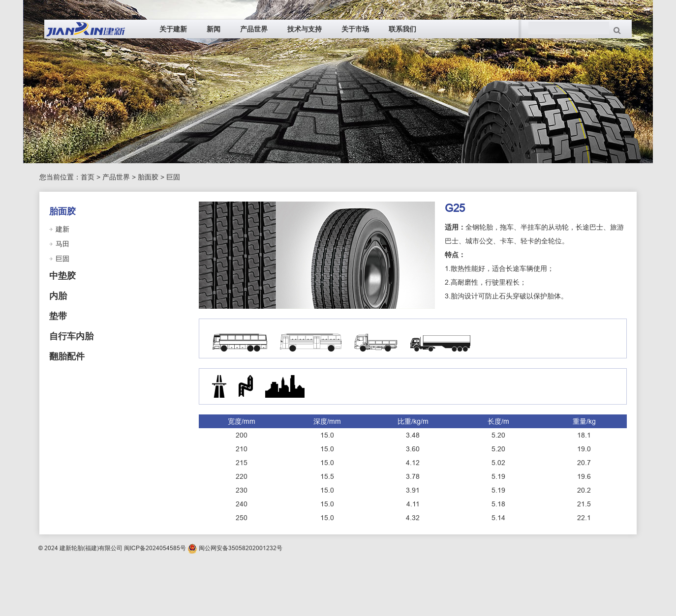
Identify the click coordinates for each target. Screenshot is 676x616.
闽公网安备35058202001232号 (241, 548)
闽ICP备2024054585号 (155, 548)
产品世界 (254, 29)
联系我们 (402, 29)
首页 (88, 177)
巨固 (173, 177)
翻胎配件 (67, 356)
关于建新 (173, 29)
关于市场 (355, 29)
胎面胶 (148, 177)
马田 (62, 244)
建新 (62, 229)
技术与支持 (305, 29)
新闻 (214, 29)
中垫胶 (62, 276)
